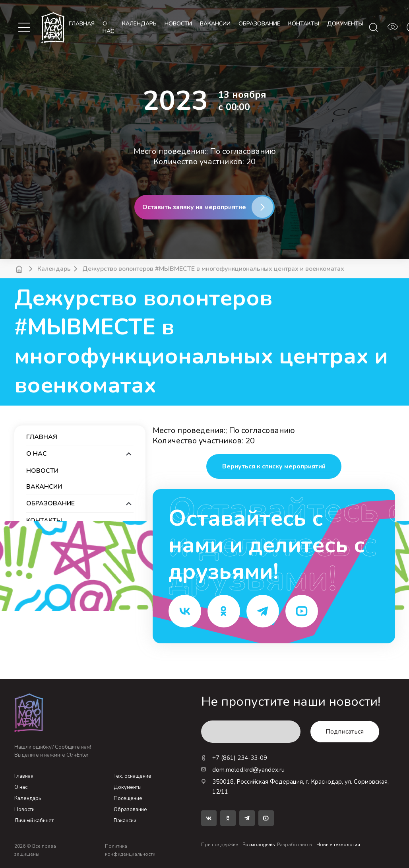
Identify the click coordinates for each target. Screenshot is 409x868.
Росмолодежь (259, 845)
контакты (304, 24)
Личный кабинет (34, 821)
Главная (82, 24)
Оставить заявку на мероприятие (194, 207)
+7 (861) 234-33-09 (234, 758)
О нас (108, 27)
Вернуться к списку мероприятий (274, 466)
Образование (130, 810)
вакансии (215, 24)
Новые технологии (338, 845)
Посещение (128, 798)
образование (259, 24)
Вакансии (125, 821)
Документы (128, 787)
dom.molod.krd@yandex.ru (243, 770)
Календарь (54, 269)
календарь (139, 24)
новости (178, 24)
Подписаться (345, 732)
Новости (24, 810)
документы (345, 24)
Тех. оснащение (133, 776)
